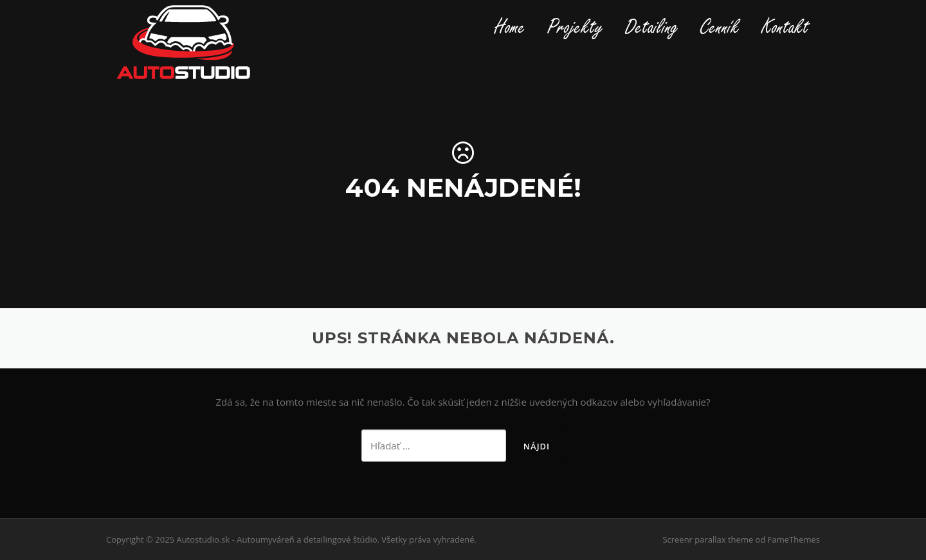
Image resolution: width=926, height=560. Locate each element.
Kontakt (785, 27)
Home (510, 27)
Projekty (575, 27)
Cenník (720, 27)
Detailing (652, 27)
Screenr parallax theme (708, 539)
